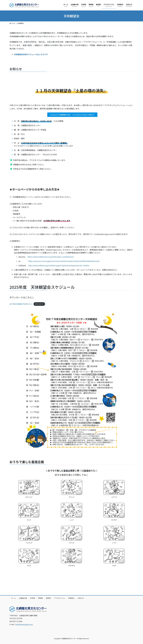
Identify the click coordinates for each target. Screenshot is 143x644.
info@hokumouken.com (24, 624)
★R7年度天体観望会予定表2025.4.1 (21, 304)
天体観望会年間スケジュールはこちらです (31, 54)
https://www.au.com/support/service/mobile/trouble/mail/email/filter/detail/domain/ (64, 261)
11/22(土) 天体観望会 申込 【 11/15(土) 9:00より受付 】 (72, 115)
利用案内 (71, 598)
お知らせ (81, 598)
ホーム (14, 598)
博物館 (40, 598)
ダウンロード (39, 304)
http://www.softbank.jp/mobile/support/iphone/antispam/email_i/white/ (59, 265)
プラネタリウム (59, 598)
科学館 (33, 598)
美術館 (48, 598)
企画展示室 (23, 598)
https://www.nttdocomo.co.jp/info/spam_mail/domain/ (51, 257)
